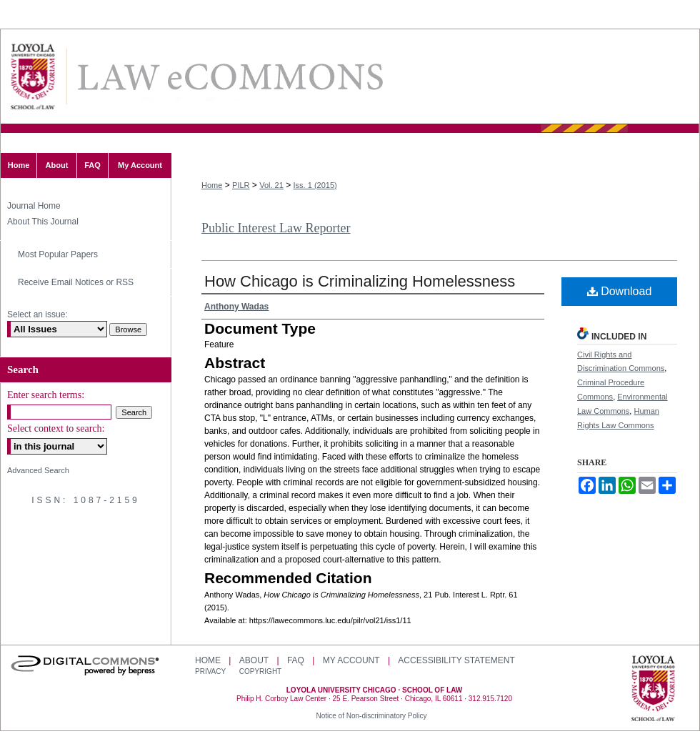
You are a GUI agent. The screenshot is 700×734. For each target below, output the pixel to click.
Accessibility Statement (456, 660)
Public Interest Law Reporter (276, 228)
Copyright (260, 671)
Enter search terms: (46, 395)
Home (212, 185)
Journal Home (34, 206)
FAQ (296, 660)
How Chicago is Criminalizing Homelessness (360, 281)
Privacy (211, 671)
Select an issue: (37, 314)
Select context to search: (56, 428)
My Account (351, 660)
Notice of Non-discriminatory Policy (371, 716)
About (254, 660)
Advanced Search (38, 470)
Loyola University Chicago (653, 690)
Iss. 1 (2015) (315, 185)
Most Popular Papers (58, 254)
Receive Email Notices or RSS (76, 282)
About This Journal (43, 222)
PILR (241, 185)
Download (620, 291)
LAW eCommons (229, 77)
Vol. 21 (271, 185)
